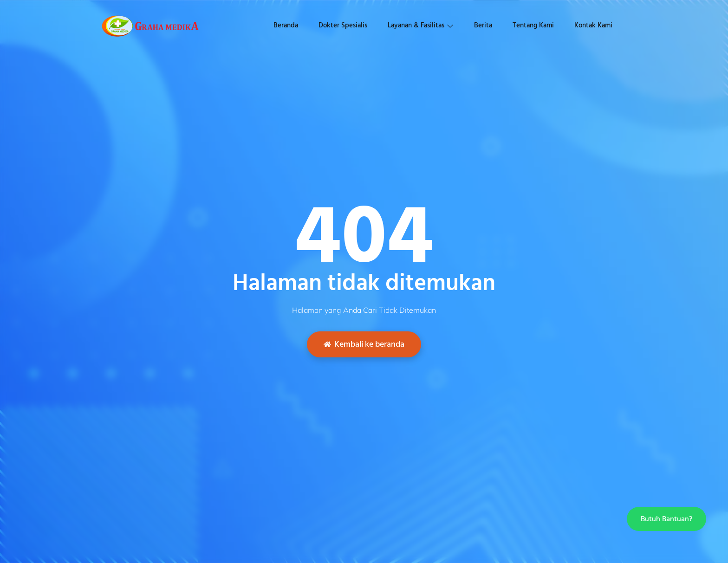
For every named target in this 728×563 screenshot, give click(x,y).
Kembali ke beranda (364, 344)
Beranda (286, 25)
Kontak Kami (593, 25)
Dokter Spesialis (343, 25)
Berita (483, 25)
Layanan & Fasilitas (421, 25)
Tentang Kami (533, 25)
